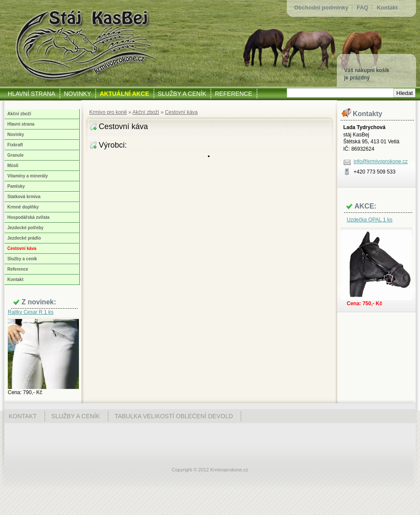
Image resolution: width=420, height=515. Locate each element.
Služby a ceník (22, 259)
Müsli (13, 166)
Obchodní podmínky (321, 8)
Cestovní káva (181, 112)
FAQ (362, 8)
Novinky (16, 134)
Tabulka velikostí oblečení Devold (174, 416)
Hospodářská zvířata (28, 217)
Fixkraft (15, 145)
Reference (18, 269)
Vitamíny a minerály (28, 176)
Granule (16, 155)
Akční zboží (146, 112)
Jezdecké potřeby (25, 228)
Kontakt (387, 8)
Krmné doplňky (23, 207)
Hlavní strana (21, 124)
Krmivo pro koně (108, 112)
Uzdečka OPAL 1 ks (370, 220)
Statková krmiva (24, 197)
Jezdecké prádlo (24, 238)
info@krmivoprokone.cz (381, 161)
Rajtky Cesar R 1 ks (31, 312)
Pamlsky (16, 186)
